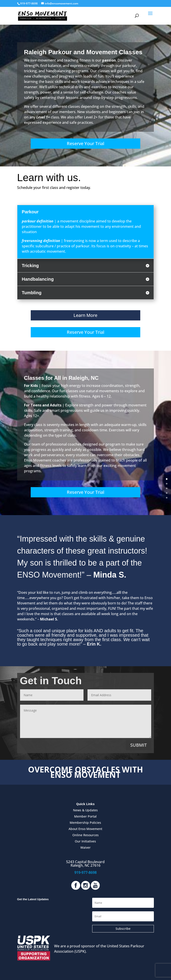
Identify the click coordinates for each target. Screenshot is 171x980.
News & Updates (85, 810)
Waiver (85, 847)
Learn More (85, 315)
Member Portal (85, 816)
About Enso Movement (85, 829)
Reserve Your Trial (85, 143)
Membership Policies (85, 823)
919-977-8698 (85, 872)
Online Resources (85, 835)
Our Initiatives (85, 841)
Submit (138, 745)
